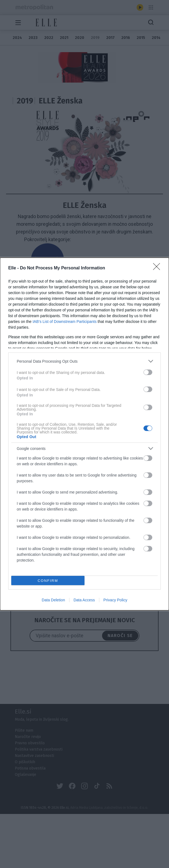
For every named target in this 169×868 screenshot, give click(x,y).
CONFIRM (48, 581)
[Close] (158, 268)
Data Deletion (53, 600)
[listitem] (84, 361)
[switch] (148, 372)
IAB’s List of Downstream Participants (65, 322)
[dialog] (84, 434)
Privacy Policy (115, 600)
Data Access (84, 600)
